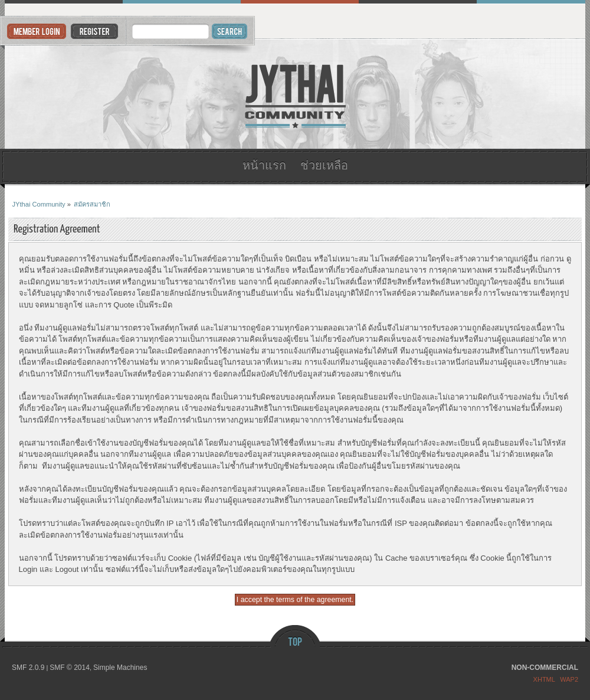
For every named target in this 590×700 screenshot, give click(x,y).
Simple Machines (120, 668)
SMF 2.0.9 (28, 668)
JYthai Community (295, 94)
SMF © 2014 (70, 668)
